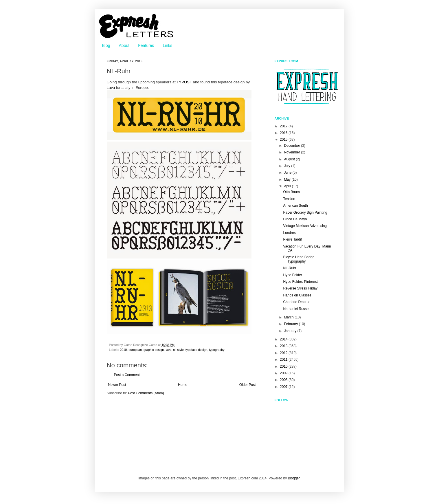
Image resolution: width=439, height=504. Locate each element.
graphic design (154, 350)
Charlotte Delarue (297, 302)
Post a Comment (127, 375)
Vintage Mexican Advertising (305, 226)
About (124, 45)
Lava (111, 88)
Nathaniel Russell (296, 309)
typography (217, 350)
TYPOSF (184, 82)
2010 (123, 350)
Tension (289, 199)
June (288, 173)
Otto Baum (291, 192)
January (291, 331)
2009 (284, 373)
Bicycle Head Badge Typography (299, 259)
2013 (284, 346)
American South (295, 206)
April (288, 186)
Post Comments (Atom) (146, 393)
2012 (284, 353)
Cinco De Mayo (295, 219)
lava (168, 350)
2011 (284, 360)
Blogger (294, 478)
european (135, 350)
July (288, 166)
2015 (284, 140)
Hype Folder (292, 275)
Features (146, 45)
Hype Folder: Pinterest (300, 282)
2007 (284, 387)
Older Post (248, 385)
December (292, 146)
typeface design (196, 350)
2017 (284, 126)
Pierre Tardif (292, 239)
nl (174, 350)
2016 (284, 133)
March (289, 317)
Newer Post (117, 385)
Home (183, 385)
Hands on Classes (297, 295)
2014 (284, 339)
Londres (289, 233)
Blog (106, 45)
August (290, 159)
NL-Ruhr (290, 268)
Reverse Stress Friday (300, 288)
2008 (284, 380)
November (292, 152)
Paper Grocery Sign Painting (305, 212)
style (180, 350)
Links (167, 45)
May (288, 179)
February (291, 324)
